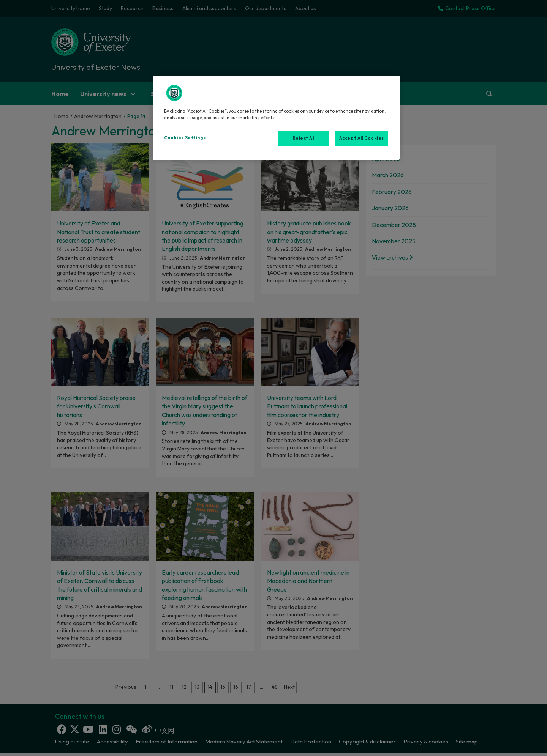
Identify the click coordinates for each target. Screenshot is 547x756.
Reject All (304, 138)
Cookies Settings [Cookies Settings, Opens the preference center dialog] (185, 138)
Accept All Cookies (362, 138)
